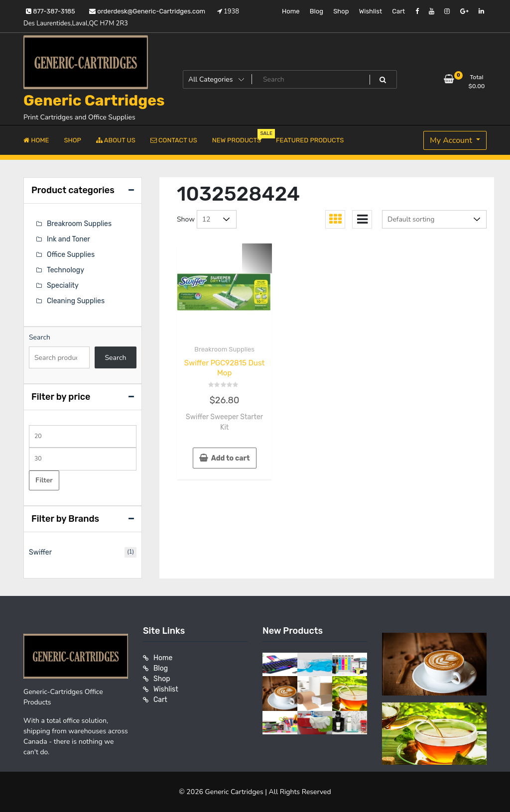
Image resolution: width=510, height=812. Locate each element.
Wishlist (371, 11)
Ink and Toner (68, 239)
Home (291, 11)
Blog (317, 11)
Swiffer (40, 552)
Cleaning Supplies (76, 301)
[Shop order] (434, 219)
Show (186, 219)
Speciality (63, 286)
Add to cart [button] (231, 458)
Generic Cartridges (94, 101)
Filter (44, 480)
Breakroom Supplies (224, 349)
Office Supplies (71, 255)
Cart (398, 11)
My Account (452, 140)
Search (40, 337)
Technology (65, 270)
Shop (341, 11)
